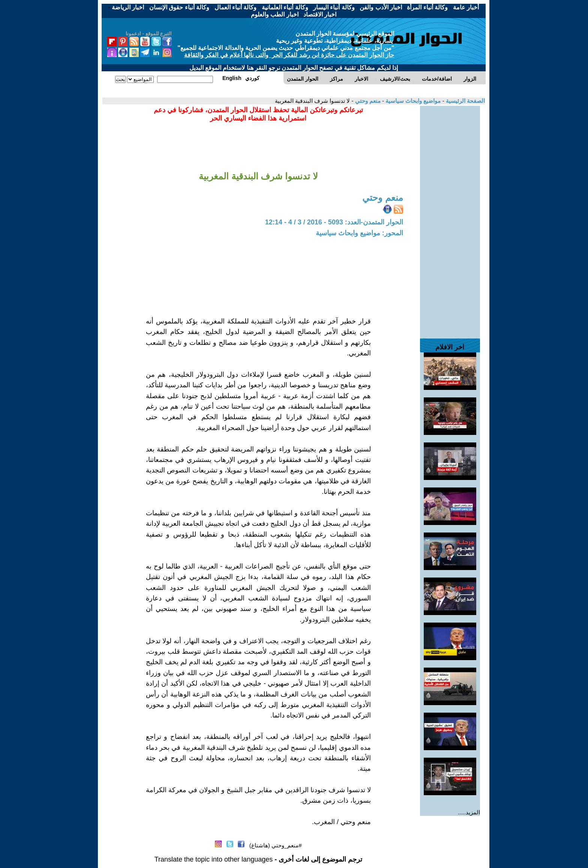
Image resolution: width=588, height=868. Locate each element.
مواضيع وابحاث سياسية (412, 101)
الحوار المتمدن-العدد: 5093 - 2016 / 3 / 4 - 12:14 (334, 222)
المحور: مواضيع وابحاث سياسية (359, 233)
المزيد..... (469, 812)
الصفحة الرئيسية (465, 101)
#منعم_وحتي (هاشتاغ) (276, 845)
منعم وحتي (367, 101)
